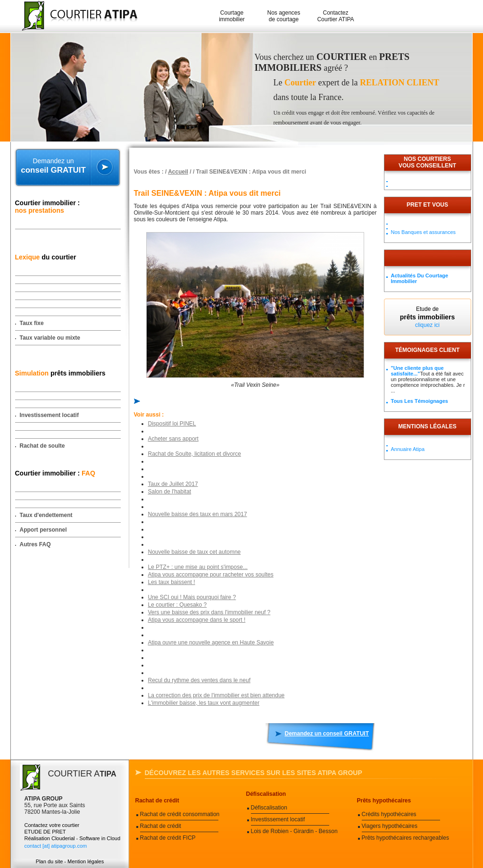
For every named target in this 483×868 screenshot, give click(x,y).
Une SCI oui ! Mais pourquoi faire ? (192, 597)
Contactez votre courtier (52, 825)
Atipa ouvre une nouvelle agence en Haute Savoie (211, 643)
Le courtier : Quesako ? (178, 605)
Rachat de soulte (42, 446)
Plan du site (49, 861)
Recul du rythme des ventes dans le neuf (199, 680)
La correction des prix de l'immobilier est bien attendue (217, 695)
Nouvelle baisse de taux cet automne (195, 552)
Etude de (428, 317)
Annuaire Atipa (408, 449)
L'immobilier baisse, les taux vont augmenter (204, 703)
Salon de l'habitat (170, 492)
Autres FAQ (35, 544)
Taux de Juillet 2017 (173, 484)
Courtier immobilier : (48, 207)
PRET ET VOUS (427, 205)
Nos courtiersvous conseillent (427, 162)
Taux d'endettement (46, 515)
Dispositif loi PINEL (172, 424)
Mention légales (86, 861)
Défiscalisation (266, 794)
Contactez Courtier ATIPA (335, 16)
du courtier (46, 257)
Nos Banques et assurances (424, 232)
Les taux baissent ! (172, 582)
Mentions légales (427, 426)
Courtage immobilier (232, 16)
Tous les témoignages (420, 401)
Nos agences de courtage (283, 16)
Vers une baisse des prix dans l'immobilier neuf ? (209, 612)
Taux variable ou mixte (50, 338)
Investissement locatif (49, 415)
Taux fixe (32, 323)
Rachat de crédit (157, 801)
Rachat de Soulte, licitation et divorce (195, 454)
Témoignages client (428, 350)
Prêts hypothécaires (384, 801)
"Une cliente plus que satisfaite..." (417, 371)
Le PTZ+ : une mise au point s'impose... (198, 567)
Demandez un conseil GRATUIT (327, 734)
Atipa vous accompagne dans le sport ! (197, 620)
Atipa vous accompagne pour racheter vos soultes (211, 575)
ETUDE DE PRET (45, 832)
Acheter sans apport (173, 439)
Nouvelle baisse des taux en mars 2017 (198, 514)
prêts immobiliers (60, 373)
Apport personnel (43, 530)
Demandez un (54, 166)
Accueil (178, 172)
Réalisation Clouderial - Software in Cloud (73, 838)
